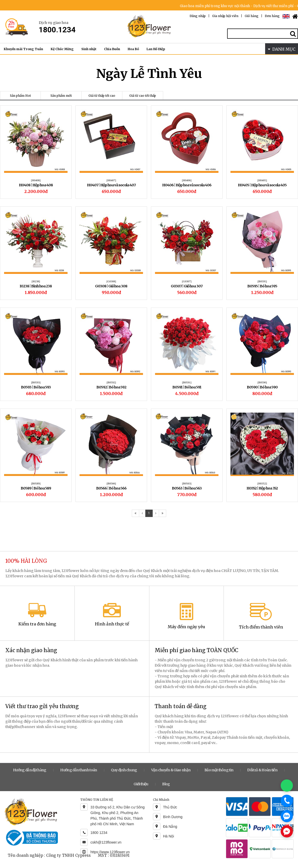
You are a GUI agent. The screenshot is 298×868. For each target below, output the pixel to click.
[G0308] (111, 281)
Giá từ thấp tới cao (102, 96)
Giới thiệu (141, 784)
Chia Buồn (112, 49)
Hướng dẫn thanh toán (79, 770)
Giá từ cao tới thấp (143, 96)
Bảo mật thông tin (219, 770)
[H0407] (111, 180)
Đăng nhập (198, 16)
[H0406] (187, 180)
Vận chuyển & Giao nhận (171, 770)
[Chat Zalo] (287, 816)
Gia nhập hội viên (225, 16)
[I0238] (36, 281)
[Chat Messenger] (287, 831)
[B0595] (262, 281)
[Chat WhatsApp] (287, 786)
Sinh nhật (89, 49)
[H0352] (262, 483)
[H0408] (36, 180)
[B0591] (187, 382)
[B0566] (111, 483)
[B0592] (111, 382)
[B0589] (36, 483)
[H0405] (262, 180)
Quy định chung (124, 770)
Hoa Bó (133, 49)
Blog (166, 784)
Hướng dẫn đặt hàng (30, 770)
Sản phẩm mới (61, 96)
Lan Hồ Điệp (156, 49)
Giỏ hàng (252, 16)
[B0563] (187, 483)
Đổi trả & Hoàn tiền (262, 770)
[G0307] (187, 281)
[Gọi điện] (287, 801)
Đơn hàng (272, 16)
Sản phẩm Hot (20, 96)
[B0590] (262, 382)
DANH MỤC (282, 49)
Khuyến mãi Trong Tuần (23, 49)
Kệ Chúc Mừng (62, 49)
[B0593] (36, 382)
